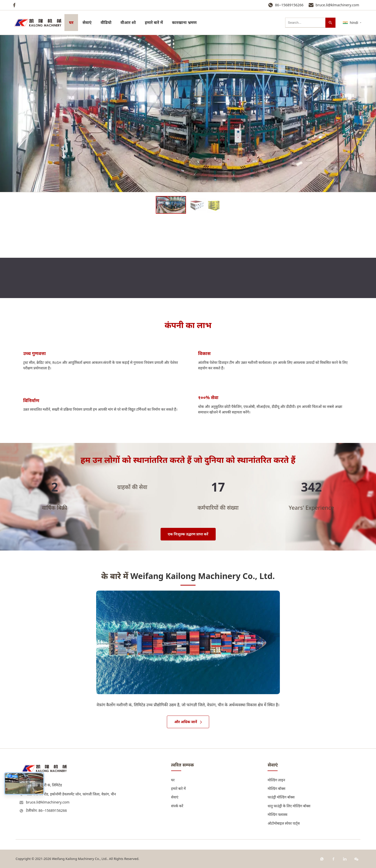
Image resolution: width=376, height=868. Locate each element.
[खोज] (330, 23)
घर (71, 22)
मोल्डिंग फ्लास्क (277, 814)
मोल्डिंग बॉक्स (276, 789)
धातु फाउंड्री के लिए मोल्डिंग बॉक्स (289, 806)
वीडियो (106, 22)
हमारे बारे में (154, 22)
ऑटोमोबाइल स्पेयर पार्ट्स (284, 823)
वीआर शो (128, 22)
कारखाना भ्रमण (184, 22)
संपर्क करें (177, 806)
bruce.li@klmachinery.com (337, 5)
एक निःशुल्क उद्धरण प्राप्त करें (188, 534)
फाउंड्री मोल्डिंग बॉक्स (281, 797)
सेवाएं (87, 22)
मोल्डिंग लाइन (276, 780)
